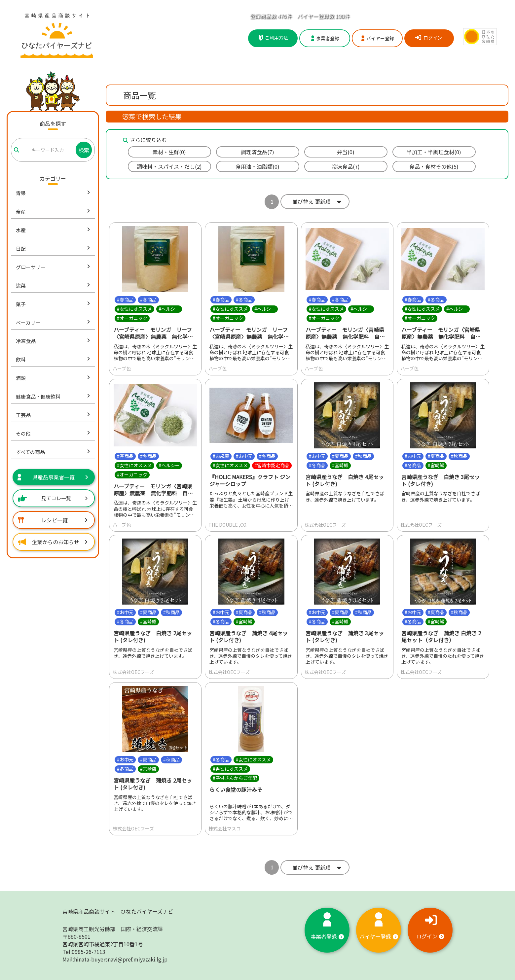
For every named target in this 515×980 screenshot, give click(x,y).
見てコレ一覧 (53, 498)
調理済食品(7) (257, 152)
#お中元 (244, 456)
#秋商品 (363, 456)
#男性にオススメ (230, 769)
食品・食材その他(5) (434, 166)
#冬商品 (148, 299)
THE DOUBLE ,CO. (228, 525)
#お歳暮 (221, 456)
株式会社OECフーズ (325, 525)
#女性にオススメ (134, 309)
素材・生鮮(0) (169, 152)
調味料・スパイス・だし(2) (169, 166)
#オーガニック (132, 318)
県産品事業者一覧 (53, 477)
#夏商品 (340, 456)
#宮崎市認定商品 (272, 465)
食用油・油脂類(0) (257, 166)
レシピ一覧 (53, 520)
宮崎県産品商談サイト (118, 912)
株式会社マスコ (225, 828)
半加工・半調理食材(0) (434, 152)
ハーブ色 (122, 368)
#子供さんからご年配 (235, 778)
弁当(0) (346, 152)
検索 (84, 150)
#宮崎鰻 (340, 465)
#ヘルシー (169, 309)
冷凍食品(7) (346, 166)
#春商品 (125, 299)
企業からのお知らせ (53, 542)
